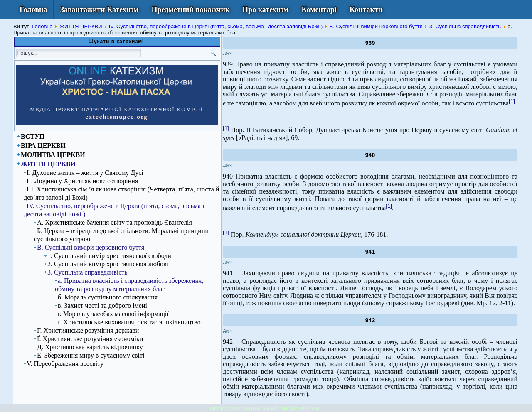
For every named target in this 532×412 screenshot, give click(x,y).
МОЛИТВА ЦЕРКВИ (53, 155)
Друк (227, 53)
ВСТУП (33, 136)
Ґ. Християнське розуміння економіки (90, 339)
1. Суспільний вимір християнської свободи (109, 256)
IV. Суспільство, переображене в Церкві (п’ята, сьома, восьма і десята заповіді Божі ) (216, 26)
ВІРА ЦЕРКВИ (43, 146)
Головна (33, 10)
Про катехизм (265, 10)
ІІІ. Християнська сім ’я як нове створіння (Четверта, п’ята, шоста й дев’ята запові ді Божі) (121, 193)
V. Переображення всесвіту (65, 364)
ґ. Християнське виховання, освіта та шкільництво (129, 322)
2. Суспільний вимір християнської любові (108, 264)
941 (370, 252)
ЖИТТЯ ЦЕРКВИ (81, 26)
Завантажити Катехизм (99, 10)
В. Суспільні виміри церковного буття (376, 26)
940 (370, 155)
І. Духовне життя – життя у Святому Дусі (85, 173)
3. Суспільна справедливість (465, 26)
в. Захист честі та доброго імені (102, 305)
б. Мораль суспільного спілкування (108, 297)
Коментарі (319, 10)
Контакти (366, 10)
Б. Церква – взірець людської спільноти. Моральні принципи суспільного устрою (121, 235)
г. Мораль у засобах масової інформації (113, 314)
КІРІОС (218, 409)
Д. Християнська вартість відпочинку (90, 347)
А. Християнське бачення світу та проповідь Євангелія (115, 222)
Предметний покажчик (191, 10)
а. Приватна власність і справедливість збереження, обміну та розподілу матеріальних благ (129, 285)
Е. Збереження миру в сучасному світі (91, 355)
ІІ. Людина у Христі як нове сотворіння (82, 181)
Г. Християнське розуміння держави (88, 330)
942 (370, 320)
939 (370, 43)
